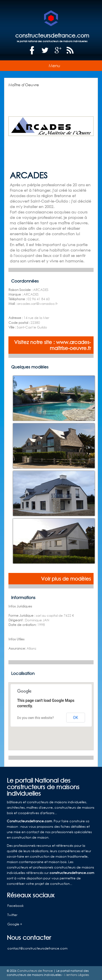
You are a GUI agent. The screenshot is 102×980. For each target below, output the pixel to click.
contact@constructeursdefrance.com (37, 948)
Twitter (12, 915)
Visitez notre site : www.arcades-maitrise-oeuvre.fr (52, 345)
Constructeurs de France (35, 971)
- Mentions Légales (75, 975)
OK (76, 718)
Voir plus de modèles (66, 579)
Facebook (16, 906)
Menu (54, 66)
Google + (15, 924)
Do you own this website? (35, 718)
